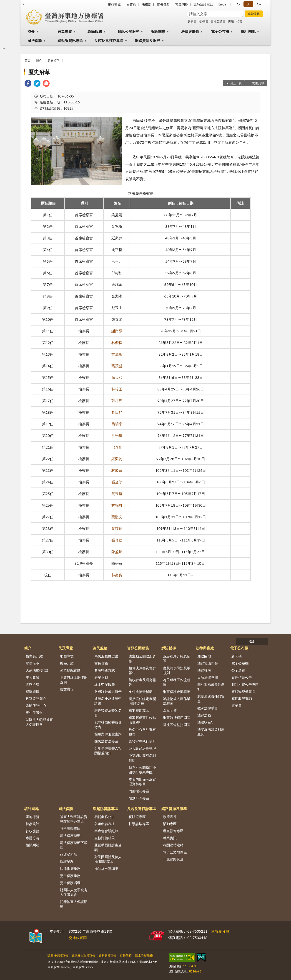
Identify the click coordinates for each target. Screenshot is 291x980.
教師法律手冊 (208, 708)
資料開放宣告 (108, 955)
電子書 (237, 705)
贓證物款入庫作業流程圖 (177, 701)
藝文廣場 (67, 689)
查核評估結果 (105, 838)
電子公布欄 (220, 31)
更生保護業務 (70, 876)
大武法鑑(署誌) (37, 670)
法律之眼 (204, 715)
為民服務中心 (36, 705)
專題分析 (33, 838)
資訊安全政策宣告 (83, 955)
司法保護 (35, 40)
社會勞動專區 (70, 829)
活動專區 (170, 824)
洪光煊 (117, 435)
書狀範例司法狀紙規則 (177, 670)
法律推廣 (204, 670)
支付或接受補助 (141, 692)
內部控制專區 (139, 791)
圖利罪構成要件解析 (211, 687)
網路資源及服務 (148, 40)
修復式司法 (69, 854)
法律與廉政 (190, 31)
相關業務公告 (105, 817)
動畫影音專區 (173, 831)
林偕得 (117, 342)
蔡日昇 (117, 412)
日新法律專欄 (208, 677)
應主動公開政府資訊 (142, 658)
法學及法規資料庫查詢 (211, 732)
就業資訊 (170, 838)
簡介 (31, 31)
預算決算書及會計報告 (142, 670)
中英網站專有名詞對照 (142, 758)
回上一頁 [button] (236, 83)
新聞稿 (237, 656)
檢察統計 (33, 824)
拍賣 (239, 21)
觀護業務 (67, 862)
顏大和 (117, 377)
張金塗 (117, 482)
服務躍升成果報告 (108, 691)
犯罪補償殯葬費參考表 (108, 725)
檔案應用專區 (139, 711)
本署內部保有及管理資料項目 (142, 781)
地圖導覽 (67, 656)
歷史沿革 (53, 60)
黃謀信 (117, 528)
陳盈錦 (117, 552)
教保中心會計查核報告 (142, 732)
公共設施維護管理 (142, 748)
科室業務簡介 (36, 698)
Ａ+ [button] (258, 4)
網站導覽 (114, 4)
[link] (28, 84)
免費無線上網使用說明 (74, 680)
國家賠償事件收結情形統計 (142, 720)
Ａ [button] (248, 4)
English (223, 4)
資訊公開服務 (128, 31)
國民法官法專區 (106, 741)
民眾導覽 (65, 31)
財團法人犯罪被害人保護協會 (39, 722)
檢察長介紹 (34, 656)
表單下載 (101, 677)
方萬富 (117, 354)
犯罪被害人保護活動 (74, 904)
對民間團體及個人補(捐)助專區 (108, 859)
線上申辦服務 (105, 684)
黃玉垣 (117, 494)
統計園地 (248, 31)
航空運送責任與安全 (211, 699)
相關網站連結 (173, 845)
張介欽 (117, 540)
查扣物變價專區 (243, 691)
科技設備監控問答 (177, 725)
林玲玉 (117, 389)
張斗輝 (117, 401)
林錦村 (117, 505)
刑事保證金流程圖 (177, 692)
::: (24, 3)
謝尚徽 (117, 331)
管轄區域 (33, 684)
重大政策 (33, 677)
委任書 (204, 21)
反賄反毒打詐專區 (109, 40)
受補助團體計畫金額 (108, 847)
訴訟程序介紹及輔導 (177, 658)
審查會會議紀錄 (106, 831)
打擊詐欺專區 (139, 824)
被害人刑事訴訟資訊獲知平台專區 (74, 819)
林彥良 (117, 575)
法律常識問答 (208, 663)
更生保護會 (34, 713)
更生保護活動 (70, 883)
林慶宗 (117, 470)
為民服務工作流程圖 (177, 682)
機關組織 (33, 691)
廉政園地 (204, 656)
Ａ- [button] (238, 4)
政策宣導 (170, 817)
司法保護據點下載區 (74, 845)
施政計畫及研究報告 (142, 682)
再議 (231, 21)
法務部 (146, 4)
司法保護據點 (70, 836)
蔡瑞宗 (117, 424)
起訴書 (192, 21)
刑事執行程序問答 (177, 718)
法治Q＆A (205, 722)
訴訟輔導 (158, 31)
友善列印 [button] (258, 83)
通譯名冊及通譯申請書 (108, 701)
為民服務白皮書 (106, 656)
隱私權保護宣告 (58, 955)
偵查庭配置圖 (70, 670)
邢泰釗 (117, 447)
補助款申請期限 (106, 869)
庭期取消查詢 (242, 698)
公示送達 (238, 670)
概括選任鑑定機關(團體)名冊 (142, 701)
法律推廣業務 (70, 869)
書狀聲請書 (218, 21)
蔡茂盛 (117, 366)
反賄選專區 (137, 817)
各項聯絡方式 (105, 670)
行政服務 (33, 831)
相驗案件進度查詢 (108, 734)
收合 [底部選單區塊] (252, 641)
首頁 (28, 60)
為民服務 (95, 31)
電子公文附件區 (175, 852)
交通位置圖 (78, 938)
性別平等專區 (139, 798)
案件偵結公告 (242, 677)
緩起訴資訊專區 (70, 40)
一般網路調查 (173, 859)
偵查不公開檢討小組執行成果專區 (142, 770)
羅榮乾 (117, 459)
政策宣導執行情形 (142, 741)
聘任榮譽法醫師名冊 (108, 713)
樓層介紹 (67, 663)
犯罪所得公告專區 (245, 684)
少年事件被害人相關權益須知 (108, 750)
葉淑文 (117, 517)
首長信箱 (163, 4)
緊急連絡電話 (203, 4)
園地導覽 (33, 817)
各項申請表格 (105, 824)
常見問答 (182, 4)
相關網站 (33, 845)
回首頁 (131, 4)
